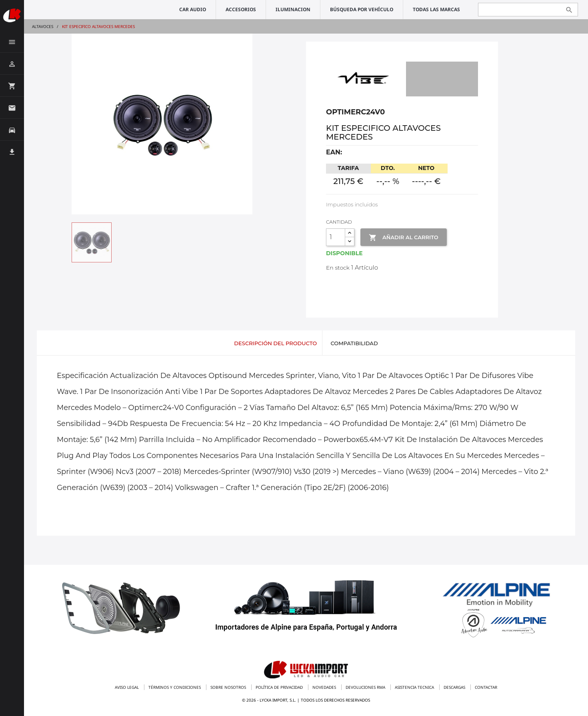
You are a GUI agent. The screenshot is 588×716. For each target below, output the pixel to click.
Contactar (486, 687)
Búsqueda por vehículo (362, 9)
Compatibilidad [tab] (354, 343)
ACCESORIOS (241, 9)
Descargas (455, 687)
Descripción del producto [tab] (275, 343)
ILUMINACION (293, 9)
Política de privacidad (280, 687)
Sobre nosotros (229, 687)
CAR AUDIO (193, 9)
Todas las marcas (436, 9)
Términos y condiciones (175, 687)
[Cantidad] (336, 237)
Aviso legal (127, 687)
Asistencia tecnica (415, 687)
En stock (338, 268)
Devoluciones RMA (366, 687)
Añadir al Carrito (403, 238)
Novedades (325, 687)
